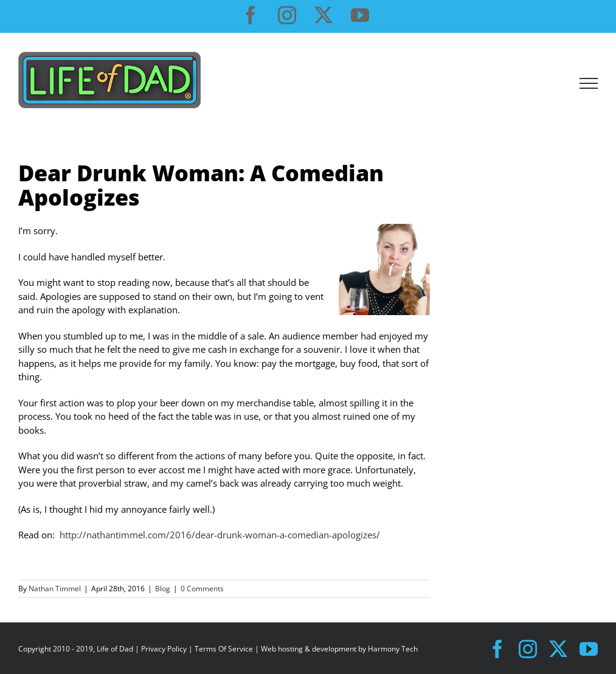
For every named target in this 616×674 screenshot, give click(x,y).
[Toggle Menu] (589, 83)
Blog (163, 589)
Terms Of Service (224, 649)
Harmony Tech (393, 649)
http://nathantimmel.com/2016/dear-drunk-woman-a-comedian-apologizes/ (220, 535)
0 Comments (202, 589)
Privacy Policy (164, 649)
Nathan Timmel (55, 589)
